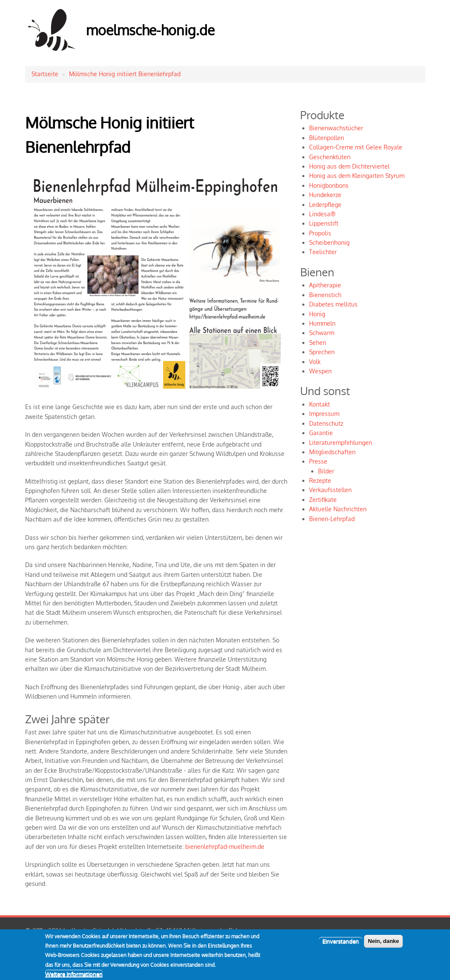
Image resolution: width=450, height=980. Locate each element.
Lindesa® (322, 214)
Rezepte (320, 480)
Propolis (320, 233)
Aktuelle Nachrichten (338, 509)
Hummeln (322, 323)
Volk (315, 362)
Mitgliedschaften (332, 452)
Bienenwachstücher (336, 128)
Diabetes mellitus (333, 304)
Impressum (324, 414)
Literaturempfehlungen (341, 443)
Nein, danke (383, 945)
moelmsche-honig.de (150, 30)
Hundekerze (325, 195)
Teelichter (323, 252)
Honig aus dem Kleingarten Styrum (357, 176)
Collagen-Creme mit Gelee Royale (356, 147)
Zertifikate (323, 500)
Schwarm (322, 333)
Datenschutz (326, 423)
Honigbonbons (329, 185)
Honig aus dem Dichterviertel (349, 166)
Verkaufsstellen (330, 490)
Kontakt (320, 404)
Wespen (320, 371)
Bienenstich (325, 295)
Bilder (326, 471)
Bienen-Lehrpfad (332, 519)
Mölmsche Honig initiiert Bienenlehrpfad (125, 74)
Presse (318, 461)
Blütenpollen (327, 138)
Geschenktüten (330, 157)
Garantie (321, 433)
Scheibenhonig (329, 242)
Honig (317, 314)
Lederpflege (325, 205)
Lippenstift (324, 223)
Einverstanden (341, 945)
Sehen (318, 342)
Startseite (45, 74)
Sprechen (322, 352)
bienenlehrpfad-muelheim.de (225, 847)
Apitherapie (325, 285)
